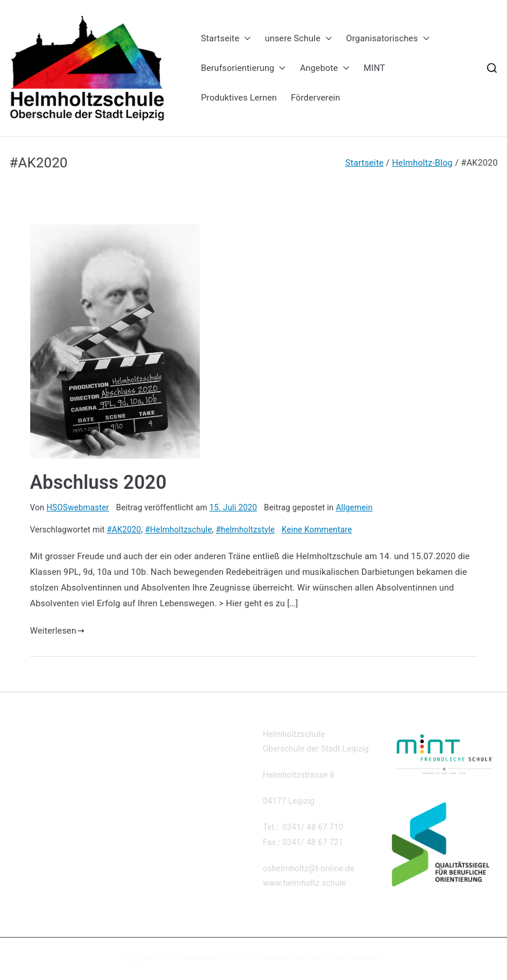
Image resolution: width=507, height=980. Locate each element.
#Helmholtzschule (178, 530)
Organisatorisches (388, 39)
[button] (245, 39)
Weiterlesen (57, 631)
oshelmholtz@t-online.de (309, 868)
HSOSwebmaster (78, 507)
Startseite (226, 39)
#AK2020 (124, 530)
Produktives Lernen (239, 98)
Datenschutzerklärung (50, 753)
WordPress (367, 958)
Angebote (325, 68)
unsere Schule (299, 39)
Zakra (319, 958)
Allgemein (354, 507)
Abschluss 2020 (98, 482)
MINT (374, 68)
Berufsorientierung (243, 68)
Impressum (30, 772)
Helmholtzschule (215, 958)
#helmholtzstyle (246, 530)
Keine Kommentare (317, 530)
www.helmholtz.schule (305, 883)
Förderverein (316, 98)
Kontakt (24, 734)
